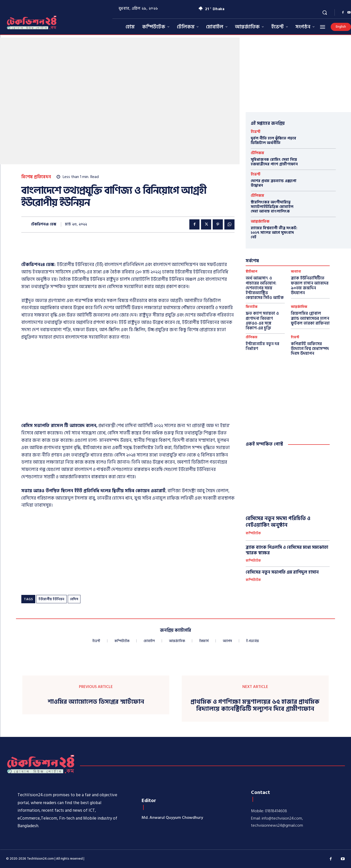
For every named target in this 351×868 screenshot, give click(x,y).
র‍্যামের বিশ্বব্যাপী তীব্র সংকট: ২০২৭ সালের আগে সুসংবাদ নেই (274, 233)
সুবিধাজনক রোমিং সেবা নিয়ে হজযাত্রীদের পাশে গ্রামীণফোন (274, 162)
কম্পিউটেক (253, 534)
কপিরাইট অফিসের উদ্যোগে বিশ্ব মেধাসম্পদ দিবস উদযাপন (310, 349)
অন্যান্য (296, 272)
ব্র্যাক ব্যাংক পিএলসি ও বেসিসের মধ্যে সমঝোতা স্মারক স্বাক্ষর (287, 550)
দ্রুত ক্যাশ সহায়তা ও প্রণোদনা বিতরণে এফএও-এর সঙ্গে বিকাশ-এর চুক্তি (262, 321)
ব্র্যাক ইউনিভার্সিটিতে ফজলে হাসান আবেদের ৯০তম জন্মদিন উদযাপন (310, 286)
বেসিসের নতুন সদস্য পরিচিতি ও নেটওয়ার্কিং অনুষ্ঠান (278, 522)
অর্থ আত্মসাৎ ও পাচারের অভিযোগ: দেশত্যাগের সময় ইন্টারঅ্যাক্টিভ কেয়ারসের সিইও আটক (265, 288)
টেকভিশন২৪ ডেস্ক (44, 225)
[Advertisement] (128, 383)
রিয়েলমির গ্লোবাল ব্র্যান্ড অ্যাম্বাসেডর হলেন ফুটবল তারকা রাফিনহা (310, 318)
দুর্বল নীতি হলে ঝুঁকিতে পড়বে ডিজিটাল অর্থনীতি (273, 141)
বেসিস (74, 599)
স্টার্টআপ (252, 272)
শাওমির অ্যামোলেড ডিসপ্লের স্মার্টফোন (96, 702)
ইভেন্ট (256, 132)
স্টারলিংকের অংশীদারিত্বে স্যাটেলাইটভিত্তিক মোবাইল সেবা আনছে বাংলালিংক (272, 207)
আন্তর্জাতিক (260, 222)
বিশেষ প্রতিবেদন (36, 177)
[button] (325, 12)
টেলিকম (257, 153)
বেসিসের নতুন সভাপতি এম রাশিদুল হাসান (282, 572)
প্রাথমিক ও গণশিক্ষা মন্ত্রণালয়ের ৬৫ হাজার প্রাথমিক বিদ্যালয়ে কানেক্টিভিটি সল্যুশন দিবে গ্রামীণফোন (255, 706)
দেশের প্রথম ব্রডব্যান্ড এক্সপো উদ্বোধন (274, 183)
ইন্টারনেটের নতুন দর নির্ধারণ (262, 346)
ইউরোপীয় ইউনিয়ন (52, 599)
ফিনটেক (252, 307)
